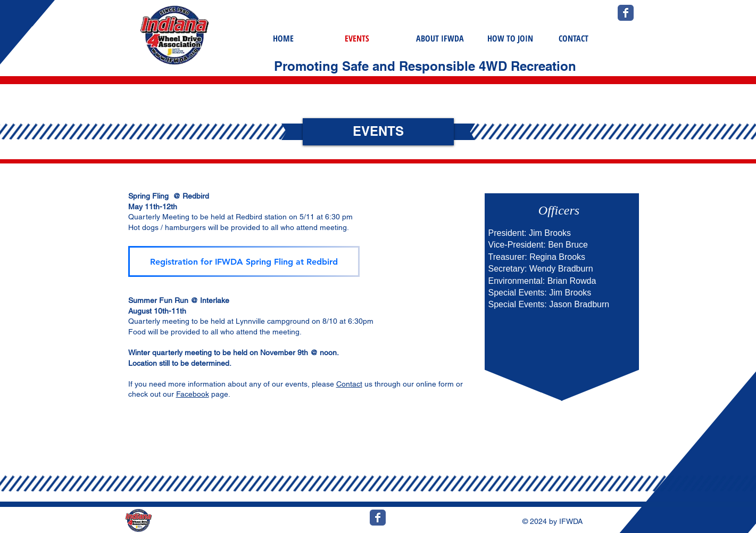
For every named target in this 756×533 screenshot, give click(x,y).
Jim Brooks (550, 233)
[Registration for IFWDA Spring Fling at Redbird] (244, 261)
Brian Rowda (572, 281)
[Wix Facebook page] (626, 13)
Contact (349, 384)
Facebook (193, 394)
